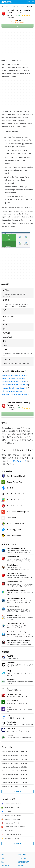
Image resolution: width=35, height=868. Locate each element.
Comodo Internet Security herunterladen (15, 385)
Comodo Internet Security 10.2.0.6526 (14, 782)
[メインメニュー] (33, 2)
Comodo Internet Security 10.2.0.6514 (14, 786)
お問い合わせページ (19, 461)
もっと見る (17, 791)
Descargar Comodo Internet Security (14, 388)
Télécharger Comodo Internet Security (14, 394)
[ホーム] (2, 7)
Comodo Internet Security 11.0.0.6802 (14, 767)
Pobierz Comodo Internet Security (13, 378)
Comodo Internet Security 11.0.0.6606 (14, 779)
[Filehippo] (7, 2)
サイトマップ (6, 865)
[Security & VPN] (15, 7)
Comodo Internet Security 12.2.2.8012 (14, 756)
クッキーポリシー (24, 858)
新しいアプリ (23, 865)
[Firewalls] (23, 7)
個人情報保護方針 (24, 862)
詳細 (3, 855)
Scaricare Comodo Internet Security (13, 382)
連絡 (3, 858)
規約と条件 (22, 855)
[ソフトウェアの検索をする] (29, 2)
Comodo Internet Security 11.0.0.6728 (14, 775)
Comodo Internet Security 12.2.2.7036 (14, 759)
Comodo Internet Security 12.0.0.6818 (14, 763)
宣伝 (3, 862)
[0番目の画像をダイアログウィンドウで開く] (16, 240)
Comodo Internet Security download (13, 375)
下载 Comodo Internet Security (12, 391)
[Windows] (7, 7)
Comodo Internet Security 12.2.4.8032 (14, 752)
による (12, 15)
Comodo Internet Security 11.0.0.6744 (14, 771)
